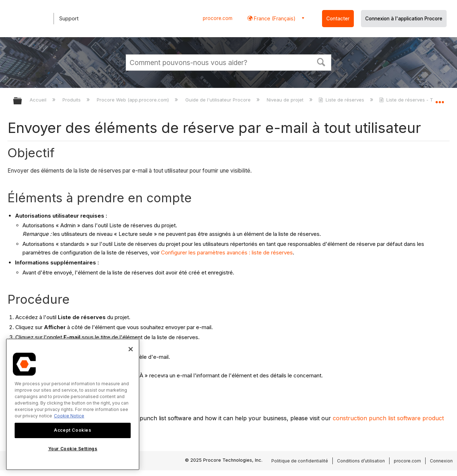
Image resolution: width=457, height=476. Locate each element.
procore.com (218, 18)
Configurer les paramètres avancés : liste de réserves (227, 252)
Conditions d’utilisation (361, 461)
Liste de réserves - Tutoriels (415, 100)
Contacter (338, 19)
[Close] (131, 349)
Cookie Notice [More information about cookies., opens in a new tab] (69, 416)
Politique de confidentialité (300, 461)
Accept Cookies (72, 430)
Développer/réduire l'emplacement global (440, 99)
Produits (72, 100)
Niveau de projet (286, 100)
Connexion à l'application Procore (404, 19)
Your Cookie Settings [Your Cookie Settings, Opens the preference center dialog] (73, 449)
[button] (321, 61)
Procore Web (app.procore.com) (134, 100)
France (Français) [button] (274, 18)
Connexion (441, 461)
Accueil (39, 100)
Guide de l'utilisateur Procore (219, 100)
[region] (73, 404)
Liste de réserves (342, 100)
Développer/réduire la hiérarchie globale (22, 101)
